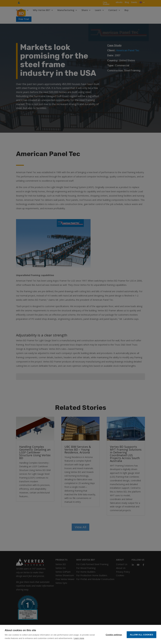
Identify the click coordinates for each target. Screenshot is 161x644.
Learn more (79, 638)
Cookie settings (114, 635)
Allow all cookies (142, 635)
